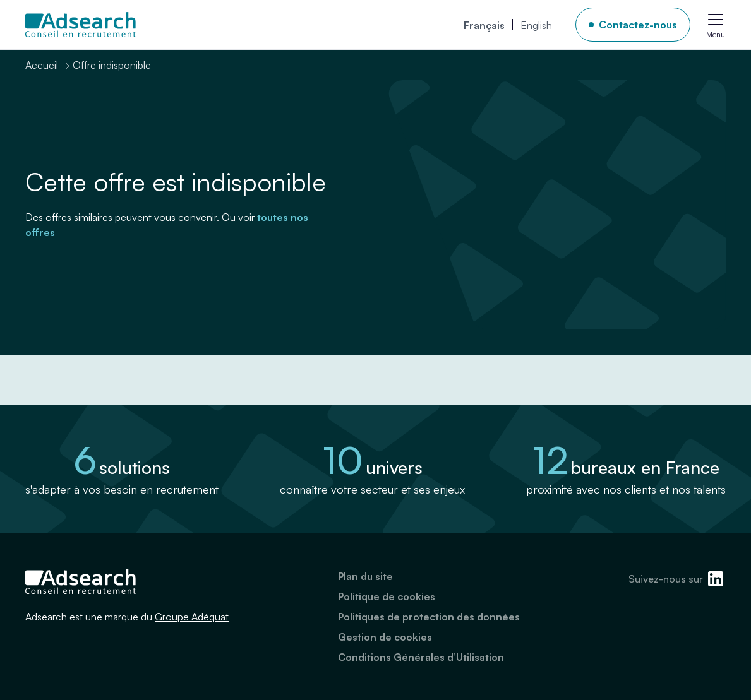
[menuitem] (484, 25)
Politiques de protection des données (429, 617)
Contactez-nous (638, 25)
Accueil (42, 65)
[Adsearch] (81, 25)
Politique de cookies (387, 596)
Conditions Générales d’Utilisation (421, 657)
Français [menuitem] (484, 25)
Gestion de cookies (385, 637)
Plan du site (365, 576)
